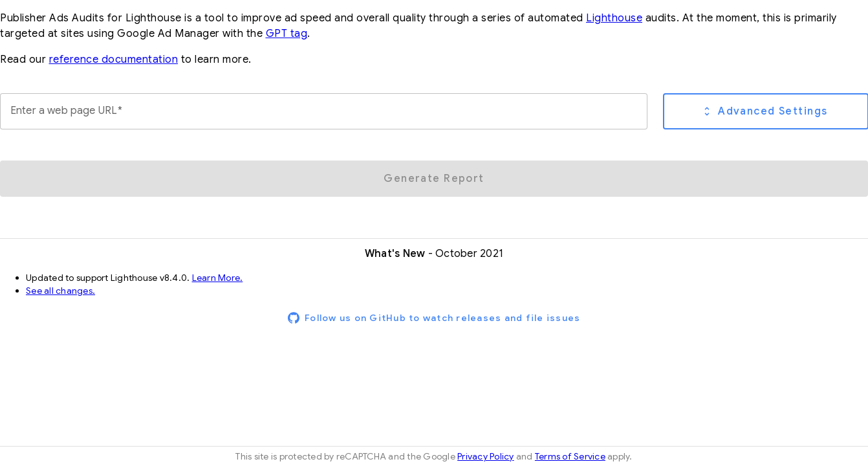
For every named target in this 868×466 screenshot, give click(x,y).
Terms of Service (570, 456)
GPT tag (287, 34)
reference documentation (114, 60)
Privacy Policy (486, 456)
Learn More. (218, 278)
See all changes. (60, 291)
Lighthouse (614, 18)
